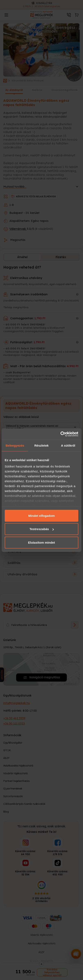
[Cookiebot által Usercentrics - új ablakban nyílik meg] (60, 434)
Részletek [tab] (41, 445)
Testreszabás (42, 529)
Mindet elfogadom (41, 515)
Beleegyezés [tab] (15, 445)
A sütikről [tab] (68, 445)
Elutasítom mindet (41, 542)
